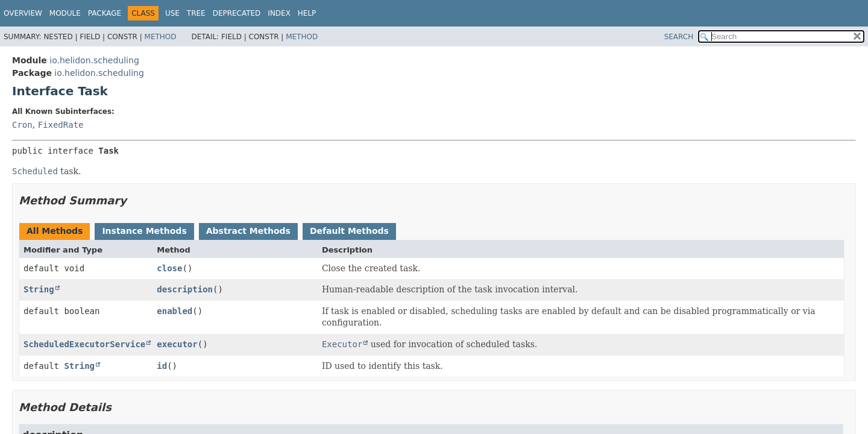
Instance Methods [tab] (144, 231)
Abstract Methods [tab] (248, 231)
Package (105, 13)
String (39, 289)
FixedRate (61, 125)
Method (161, 37)
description (185, 289)
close (169, 268)
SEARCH (679, 37)
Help (307, 13)
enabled (175, 311)
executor (177, 344)
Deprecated (237, 13)
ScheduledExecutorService (84, 344)
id (162, 366)
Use (172, 13)
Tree (196, 13)
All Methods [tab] (55, 231)
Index (279, 13)
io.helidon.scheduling (94, 60)
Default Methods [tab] (349, 231)
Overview (23, 13)
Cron (22, 125)
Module (65, 13)
